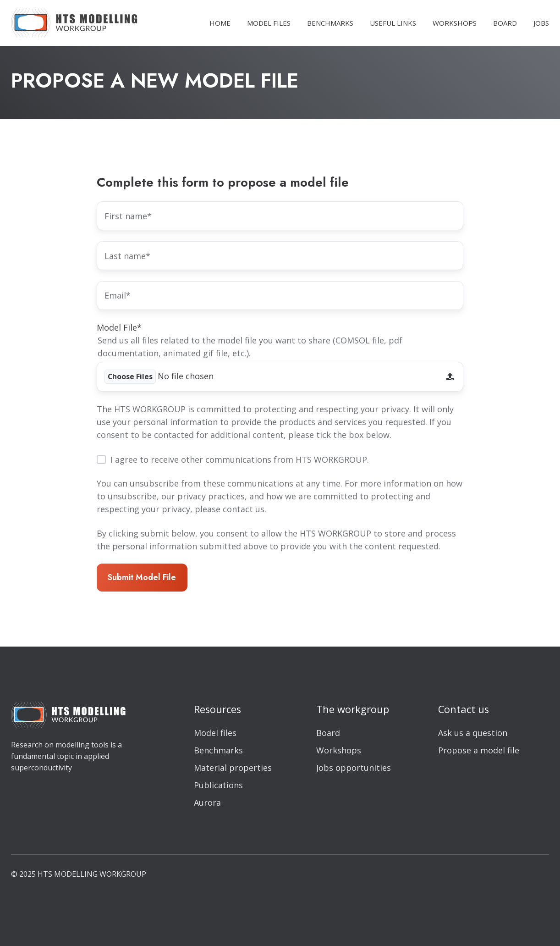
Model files (215, 733)
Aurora (207, 802)
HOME (220, 23)
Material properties (233, 768)
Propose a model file (479, 750)
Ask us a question (473, 733)
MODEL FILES (269, 23)
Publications (218, 785)
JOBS (541, 23)
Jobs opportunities (354, 768)
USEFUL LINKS (393, 23)
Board (328, 733)
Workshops (339, 750)
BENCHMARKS (330, 23)
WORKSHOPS (455, 23)
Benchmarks (218, 750)
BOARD (505, 23)
